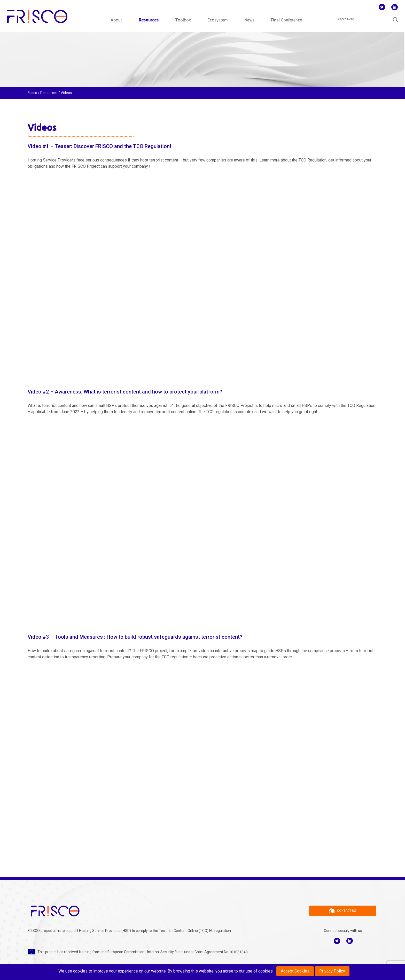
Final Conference (286, 20)
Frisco (32, 93)
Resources (149, 20)
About (116, 20)
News (249, 20)
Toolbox (183, 20)
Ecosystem (218, 20)
